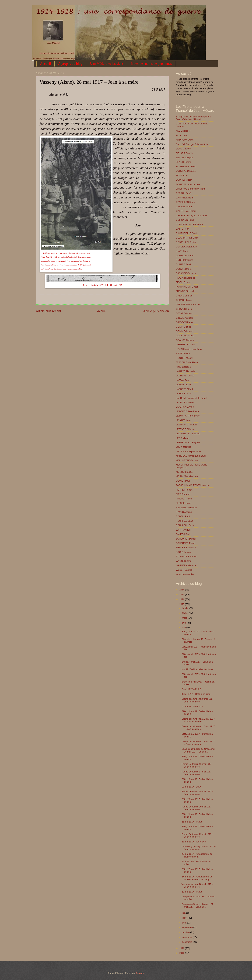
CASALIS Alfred (184, 207)
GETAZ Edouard (184, 313)
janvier (186, 608)
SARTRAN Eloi (183, 530)
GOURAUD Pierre (185, 336)
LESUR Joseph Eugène (188, 442)
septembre (188, 927)
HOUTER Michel (184, 358)
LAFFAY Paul (183, 380)
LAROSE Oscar (184, 393)
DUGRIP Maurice (185, 260)
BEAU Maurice (183, 149)
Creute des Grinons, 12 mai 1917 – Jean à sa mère (198, 728)
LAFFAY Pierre (183, 385)
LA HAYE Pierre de (185, 371)
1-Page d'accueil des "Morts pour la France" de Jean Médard (194, 118)
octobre (186, 932)
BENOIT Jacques (185, 158)
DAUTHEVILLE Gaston (188, 233)
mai (184, 627)
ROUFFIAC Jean (184, 521)
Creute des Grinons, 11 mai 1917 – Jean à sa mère (198, 720)
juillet (185, 918)
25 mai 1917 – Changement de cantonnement (197, 855)
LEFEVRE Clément (185, 429)
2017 (182, 604)
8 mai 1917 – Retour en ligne (196, 694)
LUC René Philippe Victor (189, 451)
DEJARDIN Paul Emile (187, 238)
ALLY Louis (182, 135)
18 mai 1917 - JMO (191, 787)
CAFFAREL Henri (185, 198)
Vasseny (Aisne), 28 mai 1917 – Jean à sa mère (197, 885)
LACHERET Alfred (185, 376)
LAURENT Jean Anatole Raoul (191, 398)
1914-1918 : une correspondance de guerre (46, 10)
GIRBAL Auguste (184, 318)
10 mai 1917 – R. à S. (192, 706)
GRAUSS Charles (185, 340)
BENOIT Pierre (183, 162)
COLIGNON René (185, 220)
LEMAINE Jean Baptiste (188, 434)
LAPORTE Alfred (184, 389)
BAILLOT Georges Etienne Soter (192, 144)
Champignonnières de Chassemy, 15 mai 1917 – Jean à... (198, 750)
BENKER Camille (185, 153)
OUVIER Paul (183, 481)
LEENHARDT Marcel (186, 425)
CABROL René (183, 193)
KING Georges (183, 367)
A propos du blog (70, 64)
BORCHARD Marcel (186, 171)
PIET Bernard (183, 494)
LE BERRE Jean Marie (187, 411)
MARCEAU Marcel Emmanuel (191, 456)
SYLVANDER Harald (186, 556)
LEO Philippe (182, 438)
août (185, 923)
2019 (182, 953)
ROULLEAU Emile (185, 525)
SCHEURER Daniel (186, 539)
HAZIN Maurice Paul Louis (189, 349)
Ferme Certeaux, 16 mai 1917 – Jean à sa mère (197, 765)
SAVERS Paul (183, 534)
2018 (182, 948)
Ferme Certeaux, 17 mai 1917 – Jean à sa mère (197, 773)
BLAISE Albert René (186, 167)
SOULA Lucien (183, 552)
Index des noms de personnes (151, 64)
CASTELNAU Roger (186, 211)
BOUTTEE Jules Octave (188, 184)
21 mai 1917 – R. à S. (192, 822)
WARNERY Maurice (186, 565)
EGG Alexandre (184, 269)
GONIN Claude (183, 327)
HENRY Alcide (183, 353)
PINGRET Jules (184, 499)
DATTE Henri (183, 229)
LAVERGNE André (185, 407)
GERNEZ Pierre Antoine (188, 304)
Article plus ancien (156, 311)
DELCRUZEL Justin (186, 242)
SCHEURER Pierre (185, 543)
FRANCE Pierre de (185, 291)
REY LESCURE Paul (186, 508)
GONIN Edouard (184, 331)
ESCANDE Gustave (186, 273)
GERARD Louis (184, 300)
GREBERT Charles (185, 344)
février (185, 613)
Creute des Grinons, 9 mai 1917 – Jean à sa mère (198, 700)
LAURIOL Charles (185, 402)
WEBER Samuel (184, 570)
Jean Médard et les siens (107, 64)
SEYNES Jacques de (187, 547)
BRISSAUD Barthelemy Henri (191, 189)
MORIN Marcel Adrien (187, 476)
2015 (182, 594)
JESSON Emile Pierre (187, 362)
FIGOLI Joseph (183, 282)
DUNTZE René (183, 264)
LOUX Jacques (183, 447)
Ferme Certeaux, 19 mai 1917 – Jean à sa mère (197, 793)
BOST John (182, 175)
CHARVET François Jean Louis (192, 216)
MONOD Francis (184, 472)
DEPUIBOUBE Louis (186, 247)
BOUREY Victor (184, 180)
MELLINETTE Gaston (187, 460)
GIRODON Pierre (185, 322)
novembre (187, 937)
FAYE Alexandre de (186, 278)
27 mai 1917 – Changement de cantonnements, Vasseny (197, 878)
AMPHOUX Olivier (185, 140)
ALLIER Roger (183, 131)
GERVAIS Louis (184, 309)
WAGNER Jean (184, 561)
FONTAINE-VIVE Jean (187, 287)
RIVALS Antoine (184, 512)
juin (184, 913)
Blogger (140, 973)
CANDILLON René (185, 202)
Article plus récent (48, 311)
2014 (182, 590)
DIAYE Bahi (182, 251)
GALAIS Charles (184, 296)
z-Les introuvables (185, 574)
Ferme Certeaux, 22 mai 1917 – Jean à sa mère (197, 835)
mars (185, 618)
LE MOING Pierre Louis (188, 416)
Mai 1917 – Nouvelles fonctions (197, 669)
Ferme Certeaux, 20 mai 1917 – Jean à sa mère (197, 808)
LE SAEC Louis (184, 420)
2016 (182, 599)
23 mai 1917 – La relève (194, 842)
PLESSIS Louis (184, 503)
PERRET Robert (184, 490)
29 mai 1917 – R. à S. (192, 892)
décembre (187, 942)
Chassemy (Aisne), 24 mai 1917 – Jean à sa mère (198, 848)
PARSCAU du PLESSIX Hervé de (193, 485)
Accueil (45, 64)
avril (184, 623)
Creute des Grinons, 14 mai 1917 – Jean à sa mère (198, 743)
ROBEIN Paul (183, 516)
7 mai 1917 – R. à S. (192, 689)
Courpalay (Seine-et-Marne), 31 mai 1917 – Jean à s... (197, 905)
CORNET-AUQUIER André (189, 224)
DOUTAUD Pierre (185, 256)
